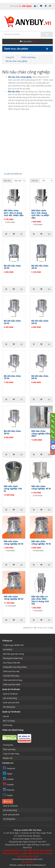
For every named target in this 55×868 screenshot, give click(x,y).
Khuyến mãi (8, 758)
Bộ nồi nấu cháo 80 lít (40, 377)
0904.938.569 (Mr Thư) (13, 850)
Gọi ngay (27, 6)
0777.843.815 (28, 862)
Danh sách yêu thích (11, 703)
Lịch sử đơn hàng (10, 698)
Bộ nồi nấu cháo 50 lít (12, 322)
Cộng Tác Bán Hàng (11, 754)
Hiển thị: (35, 181)
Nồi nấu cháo (14, 92)
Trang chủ (10, 57)
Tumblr (8, 795)
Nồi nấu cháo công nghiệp (16, 61)
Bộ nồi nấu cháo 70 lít (12, 377)
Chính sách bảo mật (11, 671)
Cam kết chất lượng (11, 676)
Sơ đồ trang (8, 725)
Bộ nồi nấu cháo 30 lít (12, 267)
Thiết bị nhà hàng (28, 57)
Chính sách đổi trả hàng (13, 680)
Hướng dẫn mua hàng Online (15, 667)
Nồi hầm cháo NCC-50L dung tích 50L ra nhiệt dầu (40, 214)
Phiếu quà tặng (9, 749)
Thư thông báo (9, 707)
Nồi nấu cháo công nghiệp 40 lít (41, 487)
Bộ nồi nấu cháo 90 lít (12, 432)
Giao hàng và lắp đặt (11, 663)
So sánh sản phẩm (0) (13, 174)
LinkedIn (8, 779)
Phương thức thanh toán (13, 658)
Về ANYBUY (8, 650)
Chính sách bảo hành (12, 685)
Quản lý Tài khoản (10, 694)
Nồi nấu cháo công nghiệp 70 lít (41, 542)
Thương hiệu (8, 745)
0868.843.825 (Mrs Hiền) (38, 853)
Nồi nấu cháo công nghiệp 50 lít (14, 542)
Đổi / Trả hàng (9, 721)
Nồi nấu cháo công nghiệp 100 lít (13, 489)
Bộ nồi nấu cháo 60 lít (40, 322)
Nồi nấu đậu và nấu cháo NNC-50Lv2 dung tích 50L (40, 600)
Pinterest (9, 789)
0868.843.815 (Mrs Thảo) (38, 850)
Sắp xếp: (7, 181)
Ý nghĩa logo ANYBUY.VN (13, 645)
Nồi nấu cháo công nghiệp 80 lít (14, 598)
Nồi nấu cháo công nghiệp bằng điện (41, 433)
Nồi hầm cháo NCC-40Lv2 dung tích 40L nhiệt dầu (14, 213)
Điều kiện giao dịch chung (13, 654)
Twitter (8, 773)
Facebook (9, 768)
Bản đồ (8, 801)
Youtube (8, 784)
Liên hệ (6, 716)
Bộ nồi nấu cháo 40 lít (40, 267)
